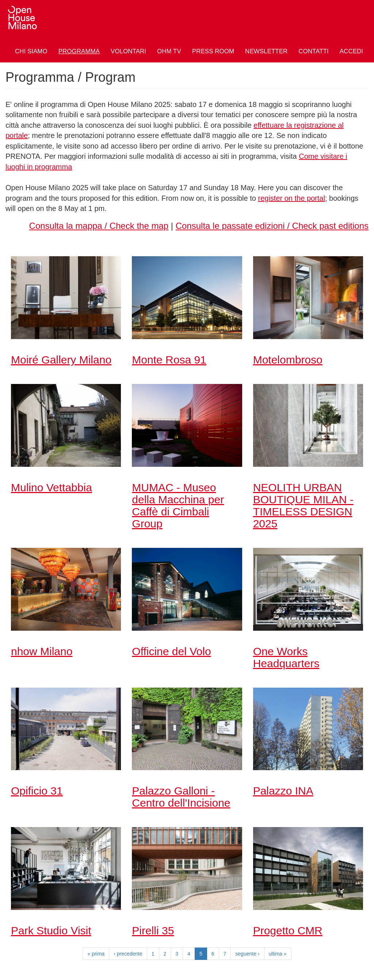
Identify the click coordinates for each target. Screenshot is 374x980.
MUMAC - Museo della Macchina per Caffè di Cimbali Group (178, 506)
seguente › (247, 954)
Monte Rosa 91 (169, 360)
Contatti (313, 51)
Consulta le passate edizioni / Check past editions (272, 226)
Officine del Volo (171, 651)
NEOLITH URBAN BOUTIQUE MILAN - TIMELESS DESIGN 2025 (303, 506)
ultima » (278, 954)
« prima (96, 954)
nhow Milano (42, 651)
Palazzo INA (283, 791)
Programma (79, 51)
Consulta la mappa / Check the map (99, 226)
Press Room (213, 51)
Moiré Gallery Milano (61, 360)
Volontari (128, 51)
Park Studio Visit (51, 931)
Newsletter (266, 51)
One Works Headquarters (286, 657)
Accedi (351, 51)
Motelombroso (288, 360)
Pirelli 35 (153, 931)
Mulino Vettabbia (51, 487)
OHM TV (169, 51)
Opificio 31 (37, 791)
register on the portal (291, 198)
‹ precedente (128, 954)
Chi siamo (31, 51)
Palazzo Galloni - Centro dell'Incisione (181, 797)
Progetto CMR (288, 931)
